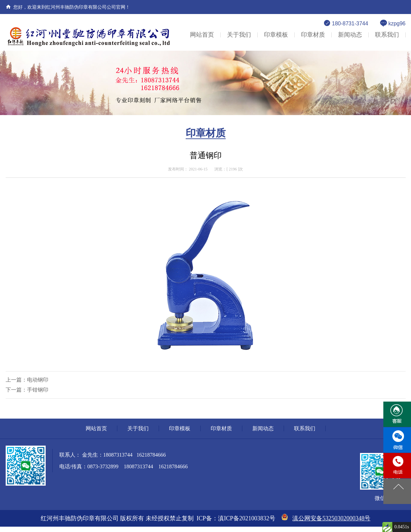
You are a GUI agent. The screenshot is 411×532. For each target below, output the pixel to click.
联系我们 (387, 35)
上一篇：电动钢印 (27, 380)
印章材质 (313, 35)
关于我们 (239, 35)
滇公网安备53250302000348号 (331, 518)
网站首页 (202, 35)
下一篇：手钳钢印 (27, 390)
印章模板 (276, 35)
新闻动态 (350, 35)
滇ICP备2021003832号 (247, 518)
